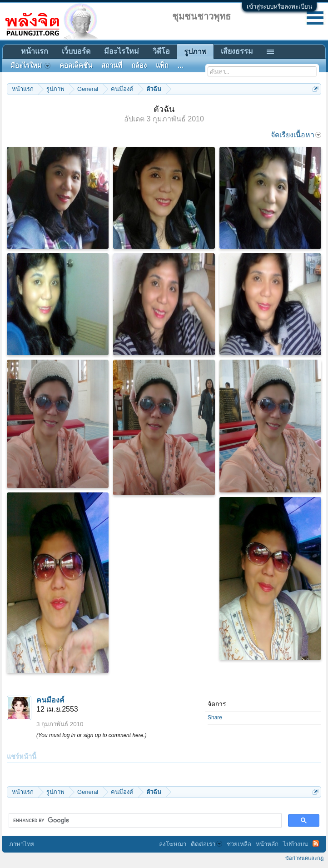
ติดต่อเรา (206, 844)
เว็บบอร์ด (76, 51)
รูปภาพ (195, 52)
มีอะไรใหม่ (122, 51)
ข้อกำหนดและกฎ (304, 858)
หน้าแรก (35, 51)
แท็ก (162, 65)
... (180, 65)
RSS (316, 843)
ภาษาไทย (22, 844)
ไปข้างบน (296, 844)
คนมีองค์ (50, 700)
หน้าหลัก (267, 844)
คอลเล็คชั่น (76, 65)
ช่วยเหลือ (239, 844)
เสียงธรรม (237, 51)
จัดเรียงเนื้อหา (296, 135)
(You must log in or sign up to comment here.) (92, 735)
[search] (144, 821)
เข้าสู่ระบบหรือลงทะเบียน (279, 7)
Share (215, 717)
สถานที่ (112, 65)
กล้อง (139, 65)
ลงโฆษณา (173, 844)
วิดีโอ (161, 51)
